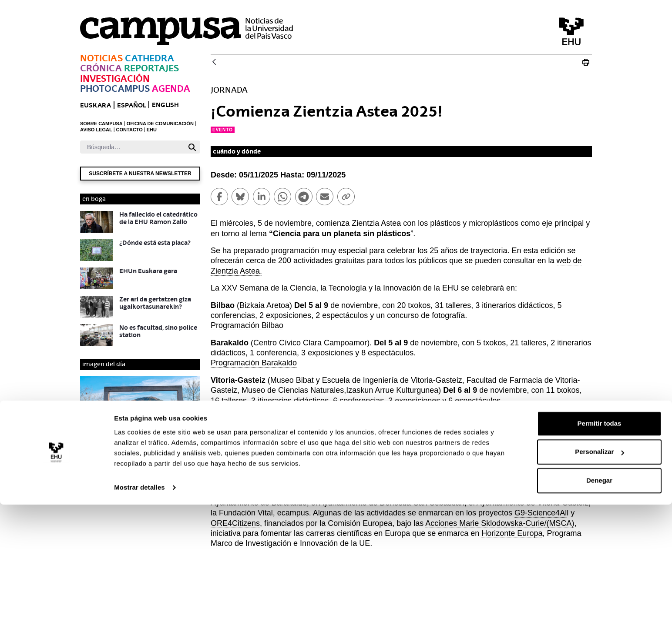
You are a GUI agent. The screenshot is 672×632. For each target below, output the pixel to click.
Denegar (599, 608)
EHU (152, 130)
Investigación (115, 79)
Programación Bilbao (247, 325)
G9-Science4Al (541, 513)
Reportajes (151, 68)
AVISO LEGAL (96, 130)
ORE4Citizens (235, 523)
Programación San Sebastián (262, 465)
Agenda (171, 89)
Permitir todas (600, 551)
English (165, 105)
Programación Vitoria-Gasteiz (262, 411)
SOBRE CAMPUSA (101, 124)
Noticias (101, 58)
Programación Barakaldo (254, 363)
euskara (96, 105)
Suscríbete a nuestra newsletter (140, 174)
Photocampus (115, 89)
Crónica (101, 68)
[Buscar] (132, 147)
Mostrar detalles (139, 615)
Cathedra (150, 58)
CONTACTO (129, 130)
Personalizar (600, 579)
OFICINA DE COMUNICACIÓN (160, 124)
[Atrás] (214, 62)
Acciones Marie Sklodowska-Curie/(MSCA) (500, 523)
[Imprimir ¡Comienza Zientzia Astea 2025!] (586, 62)
